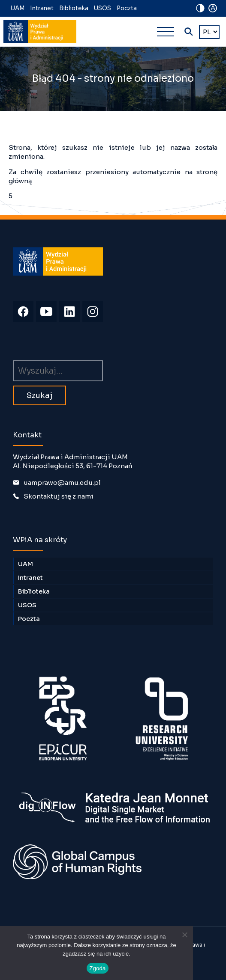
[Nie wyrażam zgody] (184, 935)
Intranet (42, 8)
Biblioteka (74, 8)
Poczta (127, 8)
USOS (102, 8)
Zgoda (97, 968)
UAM (18, 8)
